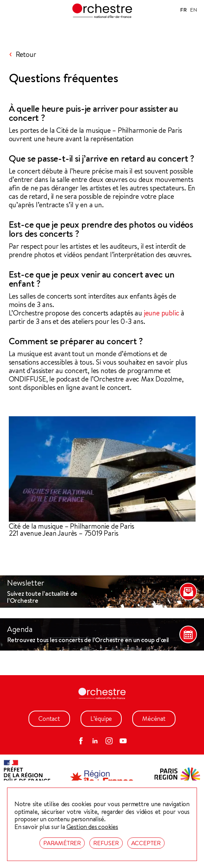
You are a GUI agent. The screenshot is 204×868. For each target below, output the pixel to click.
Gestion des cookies (92, 827)
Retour (26, 54)
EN (193, 10)
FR (183, 10)
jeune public (162, 313)
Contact (49, 719)
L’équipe (101, 719)
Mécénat (154, 719)
